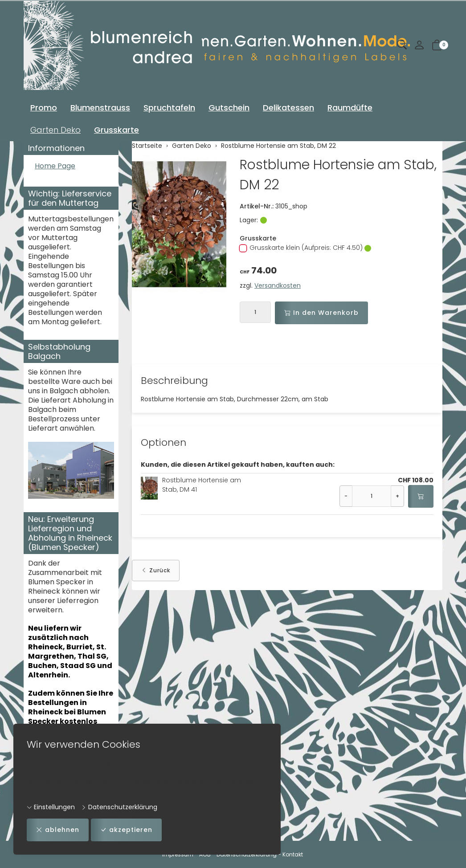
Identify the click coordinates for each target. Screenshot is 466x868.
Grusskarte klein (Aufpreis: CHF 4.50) (305, 248)
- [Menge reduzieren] (346, 496)
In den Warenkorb (321, 313)
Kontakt (293, 854)
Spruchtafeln (169, 108)
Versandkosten (278, 285)
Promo (44, 108)
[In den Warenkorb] (421, 496)
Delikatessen (288, 108)
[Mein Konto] (419, 46)
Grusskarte (116, 130)
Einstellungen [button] (51, 807)
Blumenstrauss (100, 108)
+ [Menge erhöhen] (397, 496)
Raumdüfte (350, 108)
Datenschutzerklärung (119, 807)
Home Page (55, 166)
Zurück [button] (156, 571)
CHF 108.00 (416, 480)
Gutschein (229, 108)
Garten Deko (55, 130)
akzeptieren (126, 830)
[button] (402, 45)
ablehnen (58, 830)
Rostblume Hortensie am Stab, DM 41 (202, 485)
